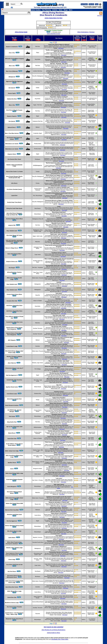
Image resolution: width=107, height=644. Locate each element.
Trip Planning (46, 10)
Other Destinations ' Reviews (86, 32)
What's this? (100, 16)
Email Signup (84, 4)
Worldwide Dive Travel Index (60, 639)
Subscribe (91, 4)
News (61, 10)
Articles (55, 10)
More (71, 10)
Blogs (66, 10)
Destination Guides (34, 10)
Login (97, 4)
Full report (61, 48)
